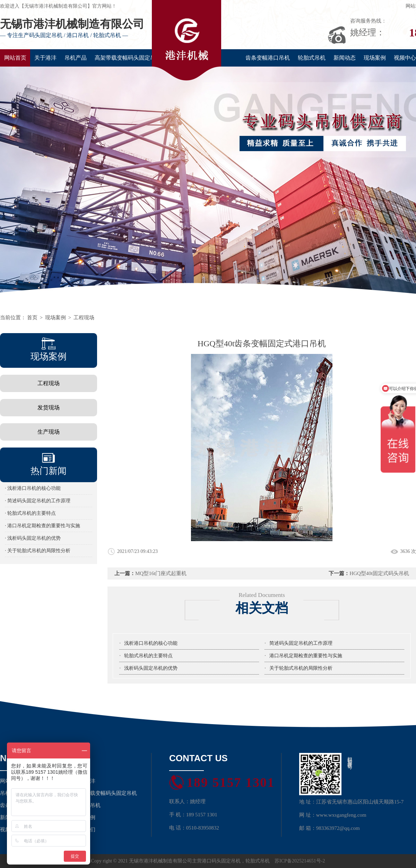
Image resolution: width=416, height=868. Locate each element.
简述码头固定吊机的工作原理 (301, 643)
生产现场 (49, 432)
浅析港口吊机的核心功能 (151, 643)
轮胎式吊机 (312, 58)
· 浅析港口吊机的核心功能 (33, 488)
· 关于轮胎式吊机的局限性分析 (38, 551)
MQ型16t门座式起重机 (161, 573)
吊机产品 (76, 58)
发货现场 (49, 407)
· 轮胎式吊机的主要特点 (30, 513)
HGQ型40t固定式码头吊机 (379, 573)
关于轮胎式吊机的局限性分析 (301, 668)
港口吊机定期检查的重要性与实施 (306, 656)
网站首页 (15, 58)
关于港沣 (45, 58)
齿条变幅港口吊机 (268, 58)
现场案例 (375, 58)
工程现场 (84, 318)
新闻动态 (345, 58)
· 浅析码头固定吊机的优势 (33, 538)
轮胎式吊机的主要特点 (148, 656)
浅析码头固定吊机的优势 (151, 668)
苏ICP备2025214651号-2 (300, 861)
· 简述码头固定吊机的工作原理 (38, 501)
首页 (32, 318)
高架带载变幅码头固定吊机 (128, 58)
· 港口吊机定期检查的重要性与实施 (42, 526)
